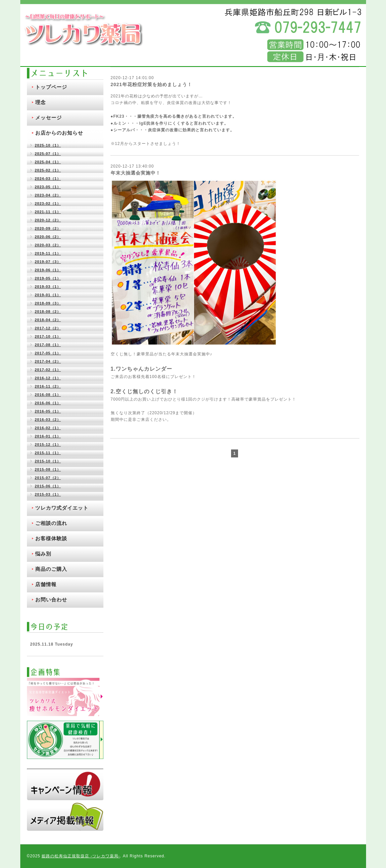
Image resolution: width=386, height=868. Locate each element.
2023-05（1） (48, 187)
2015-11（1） (48, 453)
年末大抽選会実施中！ (136, 173)
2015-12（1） (48, 444)
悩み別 (43, 554)
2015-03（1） (48, 494)
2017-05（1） (48, 353)
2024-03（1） (48, 179)
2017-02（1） (48, 370)
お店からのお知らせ (59, 133)
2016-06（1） (48, 403)
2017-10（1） (48, 336)
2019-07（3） (48, 262)
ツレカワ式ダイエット (62, 508)
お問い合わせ (51, 600)
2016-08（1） (48, 395)
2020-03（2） (48, 245)
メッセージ (49, 118)
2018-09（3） (48, 303)
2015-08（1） (48, 469)
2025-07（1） (48, 154)
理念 (41, 102)
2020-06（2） (48, 237)
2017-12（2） (48, 328)
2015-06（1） (48, 486)
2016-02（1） (48, 428)
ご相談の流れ (51, 523)
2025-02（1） (48, 170)
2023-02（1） (48, 203)
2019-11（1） (48, 253)
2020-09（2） (48, 228)
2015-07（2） (48, 478)
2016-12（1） (48, 378)
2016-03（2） (48, 420)
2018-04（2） (48, 320)
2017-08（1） (48, 345)
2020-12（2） (48, 220)
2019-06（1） (48, 270)
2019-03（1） (48, 287)
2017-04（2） (48, 361)
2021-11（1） (48, 212)
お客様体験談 (51, 538)
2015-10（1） (48, 461)
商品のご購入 (51, 569)
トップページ (51, 87)
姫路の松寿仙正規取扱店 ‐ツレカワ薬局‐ (81, 856)
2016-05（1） (48, 411)
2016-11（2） (48, 386)
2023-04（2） (48, 195)
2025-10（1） (48, 145)
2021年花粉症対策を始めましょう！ (151, 84)
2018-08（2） (48, 311)
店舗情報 (46, 584)
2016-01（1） (48, 436)
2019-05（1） (48, 278)
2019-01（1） (48, 295)
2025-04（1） (48, 162)
